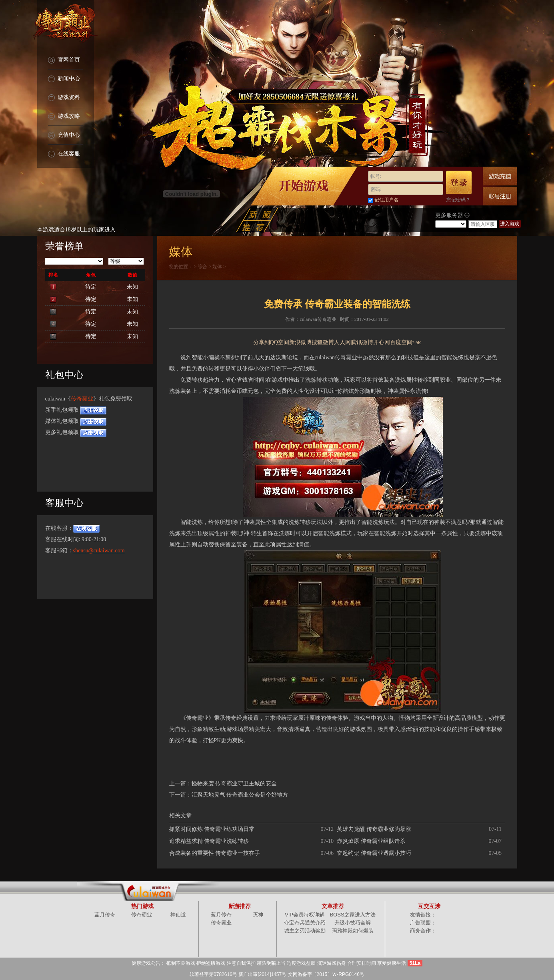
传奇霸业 (82, 399)
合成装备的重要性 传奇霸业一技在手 (215, 853)
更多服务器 (453, 215)
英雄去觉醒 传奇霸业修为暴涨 (374, 829)
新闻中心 (64, 79)
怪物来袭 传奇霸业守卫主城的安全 (234, 784)
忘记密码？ (458, 200)
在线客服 (64, 154)
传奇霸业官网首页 (65, 24)
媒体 (217, 267)
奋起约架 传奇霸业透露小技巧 (374, 853)
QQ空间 (280, 342)
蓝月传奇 (105, 915)
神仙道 (178, 915)
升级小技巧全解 (353, 923)
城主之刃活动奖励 (305, 931)
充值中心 (64, 135)
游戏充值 (500, 176)
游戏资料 (64, 98)
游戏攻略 (64, 117)
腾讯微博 (362, 342)
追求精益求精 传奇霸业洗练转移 (209, 841)
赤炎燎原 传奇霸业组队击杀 (371, 841)
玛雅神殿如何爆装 (353, 931)
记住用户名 (386, 200)
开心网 (382, 342)
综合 (202, 267)
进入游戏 (510, 224)
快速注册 (500, 196)
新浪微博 (300, 342)
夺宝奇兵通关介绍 (305, 923)
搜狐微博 (323, 342)
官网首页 (64, 60)
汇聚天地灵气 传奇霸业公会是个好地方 (240, 795)
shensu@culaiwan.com (99, 551)
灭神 (258, 915)
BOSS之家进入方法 (352, 915)
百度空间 (401, 342)
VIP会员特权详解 (305, 915)
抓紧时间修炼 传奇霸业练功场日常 (212, 829)
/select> (451, 224)
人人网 (342, 342)
